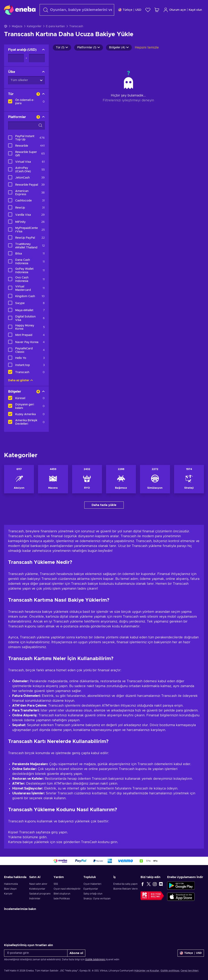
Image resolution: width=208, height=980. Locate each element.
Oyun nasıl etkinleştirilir (67, 899)
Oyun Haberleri (92, 894)
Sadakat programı (40, 904)
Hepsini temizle (147, 58)
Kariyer (8, 904)
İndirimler (35, 909)
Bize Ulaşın (10, 899)
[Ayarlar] (130, 10)
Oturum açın (175, 10)
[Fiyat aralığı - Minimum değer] (16, 68)
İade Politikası (62, 909)
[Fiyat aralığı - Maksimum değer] (37, 68)
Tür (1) (62, 58)
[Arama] (77, 10)
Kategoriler (34, 37)
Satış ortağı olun (93, 904)
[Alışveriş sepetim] (157, 10)
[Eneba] (20, 10)
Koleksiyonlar (37, 899)
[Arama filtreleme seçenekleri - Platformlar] (26, 136)
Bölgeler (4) (119, 58)
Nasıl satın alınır (38, 894)
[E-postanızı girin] (36, 963)
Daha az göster (21, 391)
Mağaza (17, 37)
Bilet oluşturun (62, 904)
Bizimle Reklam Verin (126, 899)
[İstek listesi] (148, 10)
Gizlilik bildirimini (95, 970)
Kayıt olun (195, 10)
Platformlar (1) (89, 58)
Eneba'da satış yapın (125, 894)
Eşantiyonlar (91, 899)
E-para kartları (55, 37)
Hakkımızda (11, 894)
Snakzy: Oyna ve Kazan (97, 909)
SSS (56, 894)
